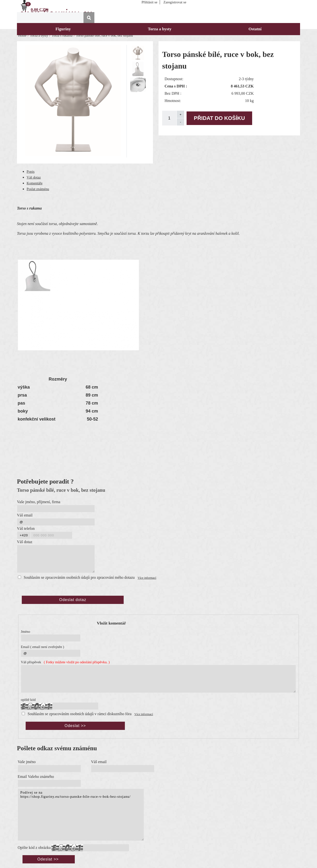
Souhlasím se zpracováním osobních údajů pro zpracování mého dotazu (79, 577)
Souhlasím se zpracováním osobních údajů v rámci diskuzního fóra (79, 714)
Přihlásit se (149, 2)
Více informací (147, 578)
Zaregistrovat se (175, 2)
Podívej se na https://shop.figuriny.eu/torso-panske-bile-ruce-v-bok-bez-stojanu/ (81, 815)
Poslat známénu (38, 189)
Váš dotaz (34, 177)
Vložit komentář (111, 623)
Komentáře (35, 183)
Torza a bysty (160, 29)
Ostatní (255, 29)
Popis (31, 172)
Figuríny (63, 29)
